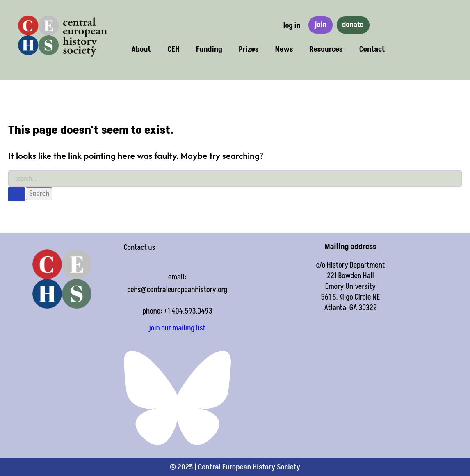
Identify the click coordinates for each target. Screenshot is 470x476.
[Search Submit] (16, 194)
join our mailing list (177, 328)
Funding (209, 49)
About (141, 49)
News (284, 49)
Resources (326, 49)
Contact (372, 49)
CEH (173, 49)
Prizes (249, 49)
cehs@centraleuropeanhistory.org (177, 290)
